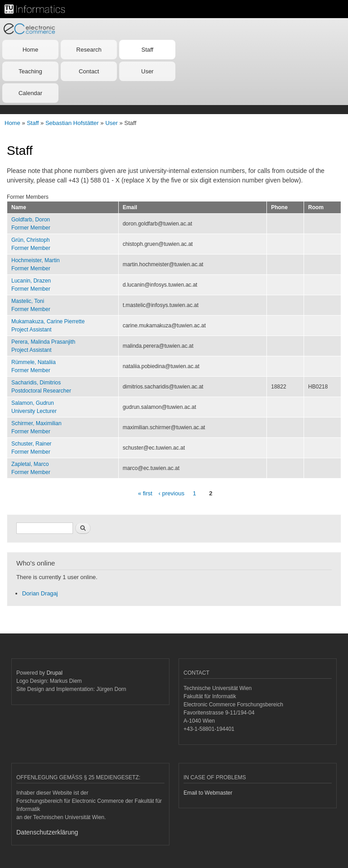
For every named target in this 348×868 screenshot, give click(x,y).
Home (31, 50)
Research (89, 50)
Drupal (55, 673)
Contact (89, 71)
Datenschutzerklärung (47, 832)
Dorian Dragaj (40, 593)
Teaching (30, 71)
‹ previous (172, 493)
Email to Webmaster (208, 793)
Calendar (31, 93)
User (147, 71)
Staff (147, 50)
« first (145, 493)
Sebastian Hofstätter (72, 123)
